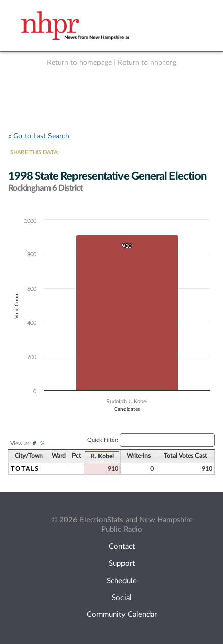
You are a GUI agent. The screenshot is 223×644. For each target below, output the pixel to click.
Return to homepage (79, 63)
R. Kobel (102, 456)
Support (122, 564)
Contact (122, 547)
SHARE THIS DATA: (34, 152)
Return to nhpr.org (147, 63)
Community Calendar (122, 615)
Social (122, 598)
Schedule (122, 581)
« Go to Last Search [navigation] (39, 136)
